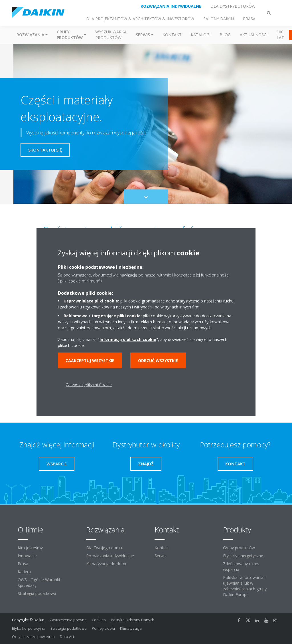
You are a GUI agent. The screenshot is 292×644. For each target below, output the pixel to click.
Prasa (23, 564)
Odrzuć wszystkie (158, 360)
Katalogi (201, 35)
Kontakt (172, 35)
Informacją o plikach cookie (128, 339)
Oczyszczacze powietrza (33, 637)
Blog (225, 35)
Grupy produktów (239, 548)
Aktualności (254, 35)
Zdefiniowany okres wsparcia (241, 567)
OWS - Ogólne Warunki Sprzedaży (39, 583)
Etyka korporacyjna (29, 628)
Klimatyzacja (131, 628)
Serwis (161, 556)
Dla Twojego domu (104, 548)
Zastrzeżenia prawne (68, 620)
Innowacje (27, 556)
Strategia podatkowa (37, 593)
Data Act (67, 637)
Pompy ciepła (103, 628)
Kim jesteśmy (30, 548)
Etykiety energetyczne (243, 556)
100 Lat (280, 35)
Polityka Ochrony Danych (133, 620)
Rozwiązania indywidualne (110, 556)
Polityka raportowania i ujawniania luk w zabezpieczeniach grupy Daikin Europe (245, 586)
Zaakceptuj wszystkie (90, 360)
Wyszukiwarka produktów (111, 35)
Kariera (24, 572)
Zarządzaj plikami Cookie (89, 384)
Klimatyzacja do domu (107, 564)
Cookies (99, 620)
